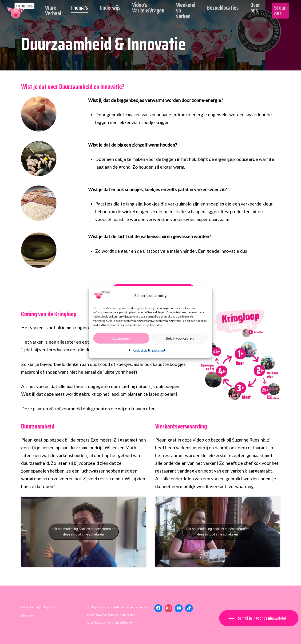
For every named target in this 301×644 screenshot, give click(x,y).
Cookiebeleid (141, 351)
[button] (259, 618)
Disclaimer (159, 351)
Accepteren (121, 338)
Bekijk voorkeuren (180, 338)
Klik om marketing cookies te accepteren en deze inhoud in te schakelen (84, 532)
